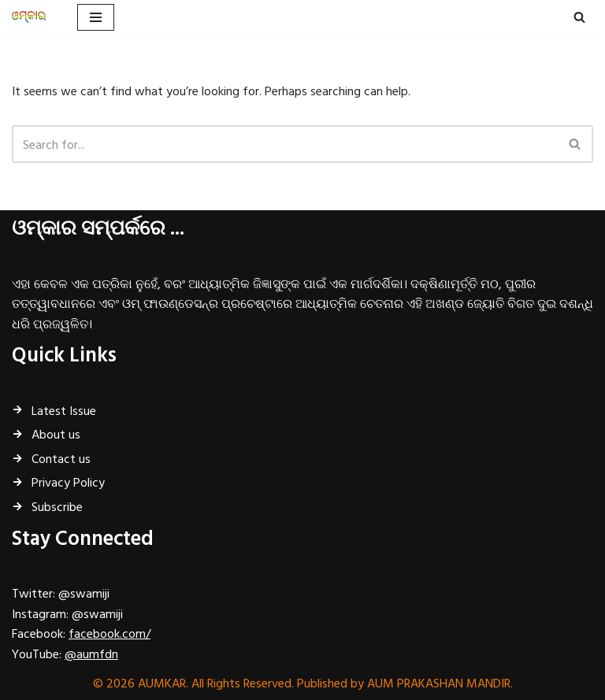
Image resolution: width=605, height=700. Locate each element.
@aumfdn (91, 654)
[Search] (579, 17)
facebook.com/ (109, 633)
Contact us (61, 458)
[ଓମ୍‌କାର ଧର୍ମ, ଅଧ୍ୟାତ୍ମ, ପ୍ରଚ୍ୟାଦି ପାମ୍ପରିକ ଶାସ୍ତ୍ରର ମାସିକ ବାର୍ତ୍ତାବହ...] (33, 17)
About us (56, 434)
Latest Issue (64, 410)
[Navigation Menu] (96, 17)
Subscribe (57, 506)
